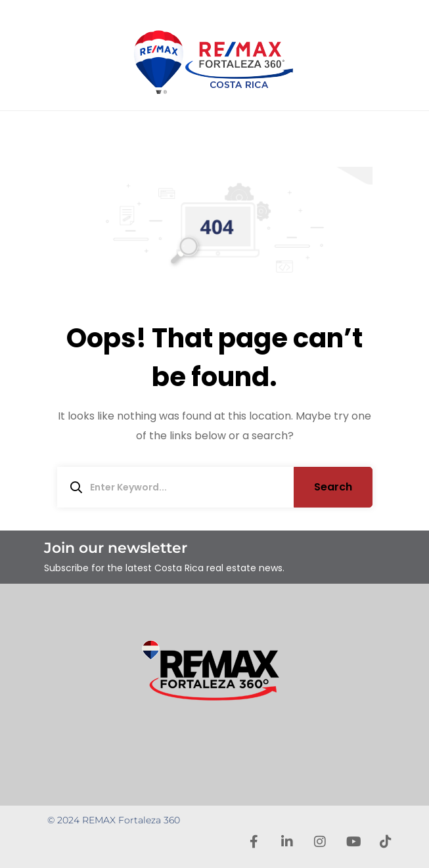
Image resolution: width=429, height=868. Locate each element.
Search (333, 487)
